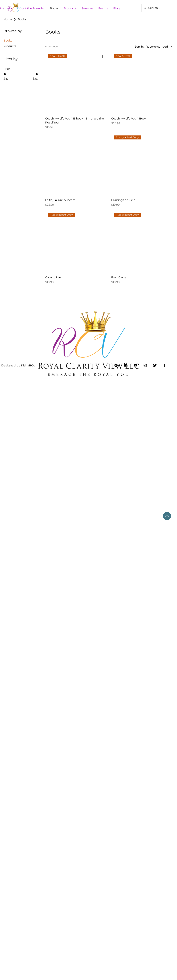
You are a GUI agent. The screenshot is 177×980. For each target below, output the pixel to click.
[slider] (5, 74)
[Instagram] (145, 365)
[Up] (167, 516)
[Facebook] (165, 365)
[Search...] (161, 8)
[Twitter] (155, 365)
